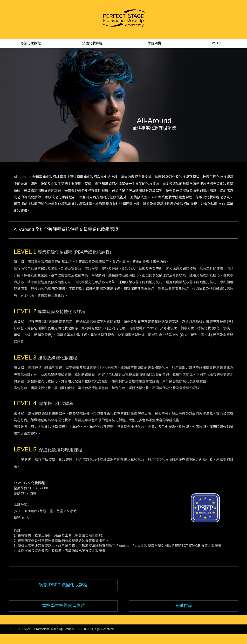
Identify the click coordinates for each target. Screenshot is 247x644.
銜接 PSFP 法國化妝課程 (63, 585)
